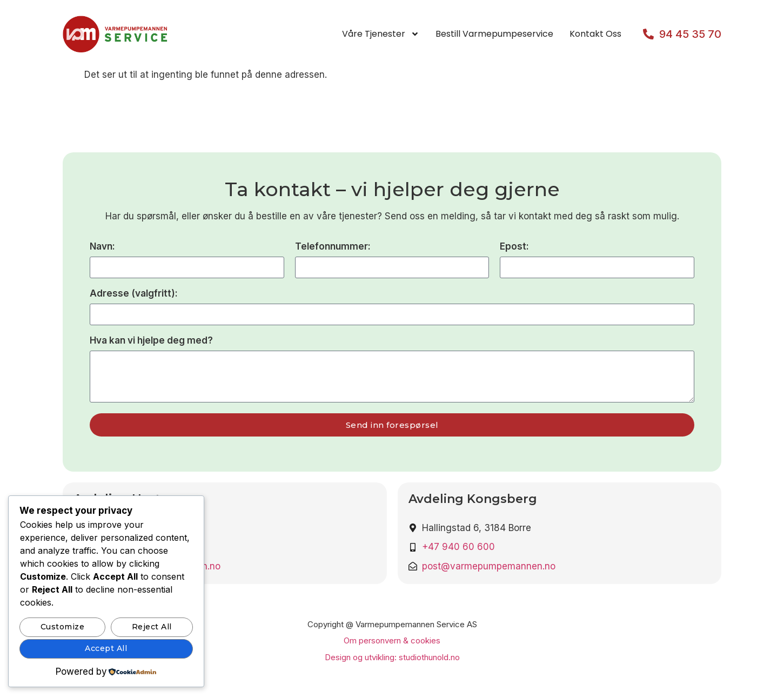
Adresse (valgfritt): (134, 294)
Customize (63, 627)
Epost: (514, 247)
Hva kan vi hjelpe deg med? (151, 341)
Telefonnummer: (333, 247)
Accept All (106, 648)
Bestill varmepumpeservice (494, 34)
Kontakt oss (595, 34)
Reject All (152, 627)
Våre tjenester (381, 34)
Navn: (102, 247)
